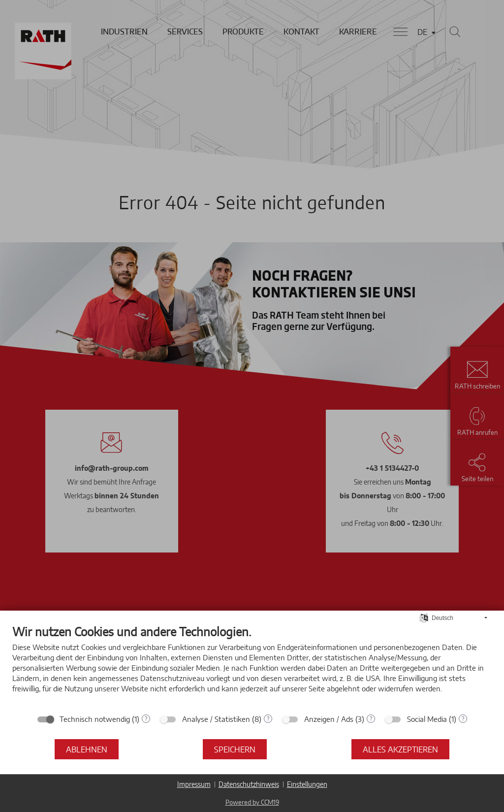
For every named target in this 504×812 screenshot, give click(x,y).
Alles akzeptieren (400, 749)
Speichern (235, 749)
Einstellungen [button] (307, 784)
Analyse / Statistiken (216, 719)
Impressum (194, 784)
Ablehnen (87, 749)
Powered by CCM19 (252, 802)
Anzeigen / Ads (329, 719)
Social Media (427, 719)
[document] (252, 666)
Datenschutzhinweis (249, 784)
